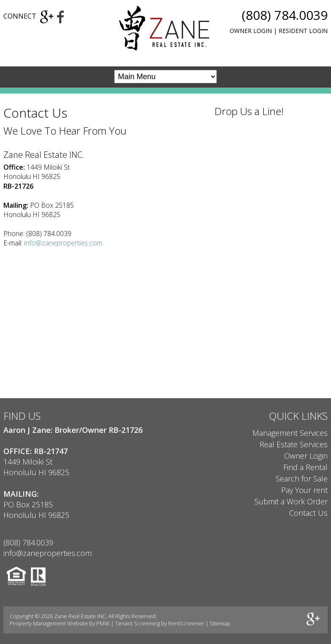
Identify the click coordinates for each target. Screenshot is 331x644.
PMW (103, 623)
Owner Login (251, 31)
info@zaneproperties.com (63, 243)
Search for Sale (302, 479)
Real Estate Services (294, 444)
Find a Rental (305, 467)
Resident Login (303, 31)
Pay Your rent (304, 490)
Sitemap (220, 623)
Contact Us (308, 513)
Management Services (290, 433)
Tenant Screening (137, 623)
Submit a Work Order (291, 501)
